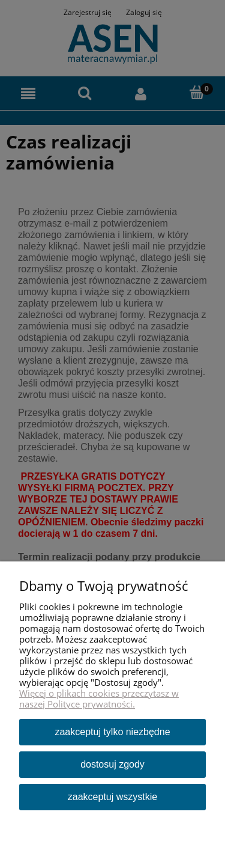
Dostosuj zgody (112, 764)
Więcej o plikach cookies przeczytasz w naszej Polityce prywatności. (99, 698)
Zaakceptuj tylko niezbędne (112, 732)
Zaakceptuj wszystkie (112, 797)
